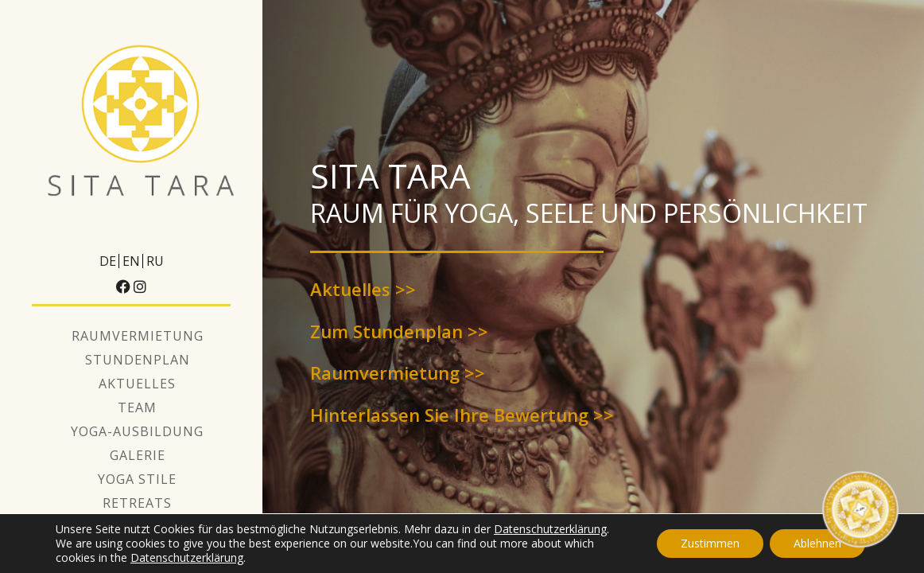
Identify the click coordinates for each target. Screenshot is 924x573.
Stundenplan (138, 360)
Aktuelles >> (363, 289)
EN (131, 261)
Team (137, 407)
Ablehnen (817, 543)
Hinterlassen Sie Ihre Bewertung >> (462, 415)
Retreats (137, 503)
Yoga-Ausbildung (137, 431)
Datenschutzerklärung (550, 529)
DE (108, 261)
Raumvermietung (138, 336)
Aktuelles (137, 384)
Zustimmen (710, 543)
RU (155, 261)
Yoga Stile (137, 479)
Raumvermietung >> (398, 372)
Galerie (138, 455)
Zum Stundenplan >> (399, 331)
